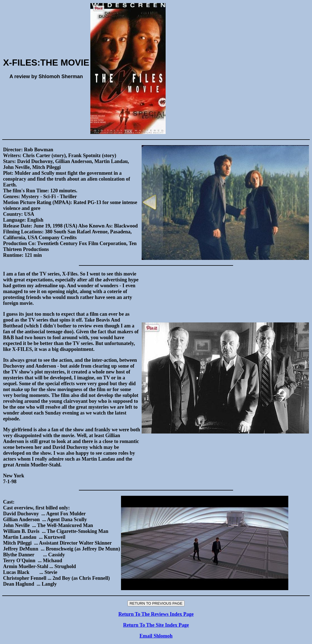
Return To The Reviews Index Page (156, 614)
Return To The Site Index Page (156, 625)
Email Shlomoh (156, 636)
